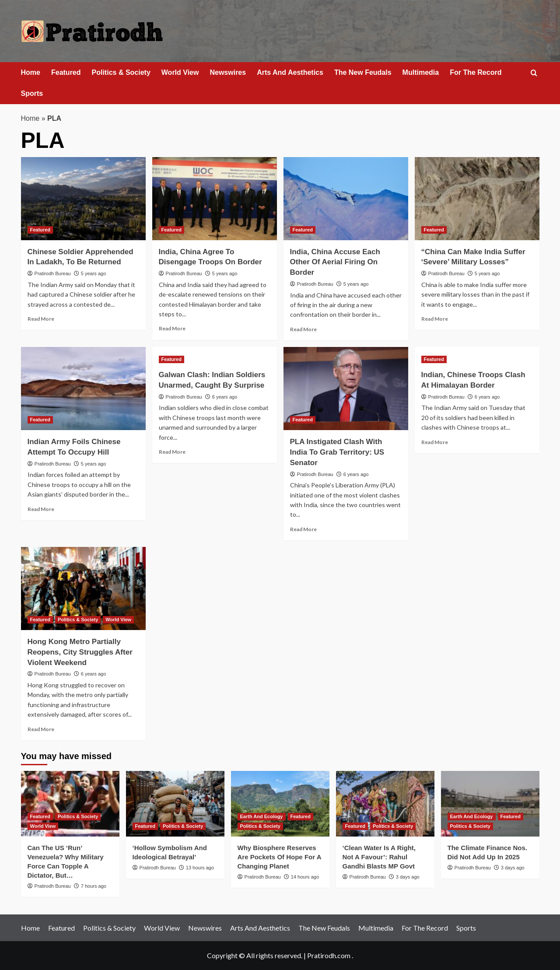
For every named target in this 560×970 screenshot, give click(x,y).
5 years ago (93, 273)
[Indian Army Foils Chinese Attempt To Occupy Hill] (83, 389)
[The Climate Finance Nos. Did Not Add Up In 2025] (490, 804)
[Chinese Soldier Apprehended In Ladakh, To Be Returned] (83, 199)
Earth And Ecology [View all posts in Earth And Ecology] (262, 816)
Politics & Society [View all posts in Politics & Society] (78, 620)
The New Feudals (363, 72)
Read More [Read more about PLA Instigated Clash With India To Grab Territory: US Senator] (303, 529)
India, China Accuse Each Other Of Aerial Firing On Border (335, 262)
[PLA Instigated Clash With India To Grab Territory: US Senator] (346, 389)
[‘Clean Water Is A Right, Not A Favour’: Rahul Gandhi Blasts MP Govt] (385, 804)
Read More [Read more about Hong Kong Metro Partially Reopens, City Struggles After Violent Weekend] (41, 729)
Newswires (228, 72)
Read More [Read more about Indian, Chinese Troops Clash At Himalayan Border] (435, 442)
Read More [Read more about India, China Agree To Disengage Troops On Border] (172, 328)
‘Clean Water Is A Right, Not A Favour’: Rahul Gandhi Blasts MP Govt (379, 857)
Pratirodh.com (329, 955)
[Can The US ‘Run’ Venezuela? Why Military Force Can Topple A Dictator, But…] (70, 804)
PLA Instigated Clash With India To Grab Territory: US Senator (337, 452)
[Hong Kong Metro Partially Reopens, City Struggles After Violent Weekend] (83, 588)
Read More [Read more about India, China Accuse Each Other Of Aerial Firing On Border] (303, 329)
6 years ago (225, 397)
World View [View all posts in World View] (118, 620)
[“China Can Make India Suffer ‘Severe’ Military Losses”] (477, 199)
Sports (32, 93)
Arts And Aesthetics (290, 72)
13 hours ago (200, 868)
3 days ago (408, 877)
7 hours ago (94, 886)
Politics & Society (121, 72)
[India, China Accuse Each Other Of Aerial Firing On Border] (346, 199)
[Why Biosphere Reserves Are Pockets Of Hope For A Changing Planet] (280, 804)
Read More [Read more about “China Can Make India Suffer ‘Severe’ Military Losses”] (435, 319)
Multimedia (421, 72)
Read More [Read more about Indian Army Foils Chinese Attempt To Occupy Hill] (41, 509)
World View (180, 72)
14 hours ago (305, 877)
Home (31, 72)
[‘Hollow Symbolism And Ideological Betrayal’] (175, 804)
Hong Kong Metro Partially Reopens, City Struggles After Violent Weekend (80, 652)
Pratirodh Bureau (53, 273)
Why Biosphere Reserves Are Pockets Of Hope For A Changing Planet (279, 857)
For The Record (476, 72)
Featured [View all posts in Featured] (40, 230)
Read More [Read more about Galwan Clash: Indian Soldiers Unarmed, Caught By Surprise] (172, 452)
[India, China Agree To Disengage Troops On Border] (215, 199)
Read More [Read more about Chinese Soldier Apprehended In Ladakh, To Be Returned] (41, 319)
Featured (66, 72)
